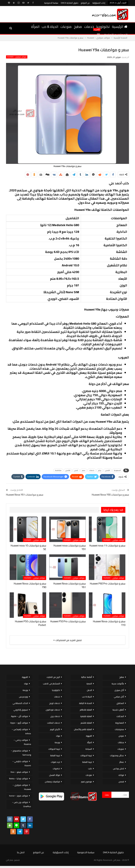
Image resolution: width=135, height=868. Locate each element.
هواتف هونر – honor (19, 796)
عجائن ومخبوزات (117, 755)
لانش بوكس (118, 769)
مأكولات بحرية (118, 684)
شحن (76, 470)
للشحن (68, 470)
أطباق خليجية (118, 710)
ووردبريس (23, 697)
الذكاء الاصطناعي (20, 703)
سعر (84, 470)
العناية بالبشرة (86, 716)
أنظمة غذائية (87, 677)
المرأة (35, 27)
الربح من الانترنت (53, 677)
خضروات (56, 769)
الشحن (108, 470)
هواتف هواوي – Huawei (17, 57)
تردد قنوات (55, 762)
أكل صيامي (119, 697)
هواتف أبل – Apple (19, 716)
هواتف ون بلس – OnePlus (22, 804)
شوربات (121, 749)
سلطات (121, 742)
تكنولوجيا (103, 27)
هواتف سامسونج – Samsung (21, 753)
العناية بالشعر (86, 723)
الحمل (89, 690)
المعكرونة (120, 723)
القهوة (89, 736)
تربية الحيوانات (86, 755)
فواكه (121, 775)
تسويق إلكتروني (21, 710)
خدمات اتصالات (53, 723)
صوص (121, 736)
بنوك (58, 736)
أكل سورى (119, 690)
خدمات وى (55, 716)
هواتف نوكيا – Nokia (19, 779)
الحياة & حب (50, 27)
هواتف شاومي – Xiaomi (22, 763)
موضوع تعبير (86, 782)
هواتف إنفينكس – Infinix (21, 731)
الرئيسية (120, 27)
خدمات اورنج (55, 703)
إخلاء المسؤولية (99, 3)
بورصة (57, 742)
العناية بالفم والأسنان (83, 729)
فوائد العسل (54, 775)
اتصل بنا (21, 852)
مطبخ (78, 27)
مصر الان (10, 860)
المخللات (120, 716)
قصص (121, 782)
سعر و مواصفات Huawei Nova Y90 (110, 495)
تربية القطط (87, 762)
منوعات (66, 27)
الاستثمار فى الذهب (51, 684)
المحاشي (120, 703)
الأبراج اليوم (55, 729)
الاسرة (89, 684)
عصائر (122, 762)
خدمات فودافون (53, 710)
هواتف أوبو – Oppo (19, 723)
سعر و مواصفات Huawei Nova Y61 (25, 495)
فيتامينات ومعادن (52, 782)
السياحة (89, 749)
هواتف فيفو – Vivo (19, 772)
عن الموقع (85, 3)
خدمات (89, 27)
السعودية (117, 470)
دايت (90, 769)
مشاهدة (58, 470)
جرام (100, 470)
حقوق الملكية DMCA (70, 3)
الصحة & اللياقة (85, 703)
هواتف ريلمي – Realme (22, 742)
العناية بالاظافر (86, 710)
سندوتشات (119, 729)
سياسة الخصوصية (51, 3)
